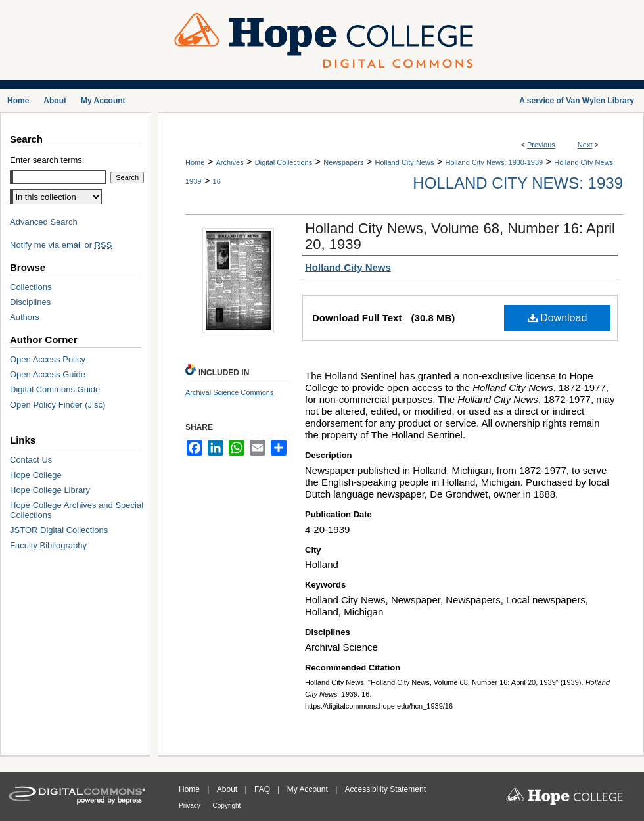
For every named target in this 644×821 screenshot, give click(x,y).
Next (585, 145)
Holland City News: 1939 (518, 183)
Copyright (227, 806)
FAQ (263, 789)
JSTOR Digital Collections (59, 530)
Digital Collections (284, 162)
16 (217, 181)
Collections (31, 287)
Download (558, 318)
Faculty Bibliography (48, 545)
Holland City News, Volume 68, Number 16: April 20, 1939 (460, 236)
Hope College (36, 475)
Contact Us (31, 460)
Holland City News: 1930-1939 (494, 162)
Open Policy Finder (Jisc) (57, 405)
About (228, 789)
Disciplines (30, 302)
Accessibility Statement (385, 789)
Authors (25, 317)
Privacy (191, 806)
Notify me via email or (61, 245)
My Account (309, 789)
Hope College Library (50, 490)
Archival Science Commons (230, 392)
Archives (229, 162)
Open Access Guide (48, 374)
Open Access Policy (48, 359)
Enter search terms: (47, 160)
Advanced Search (44, 222)
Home (195, 162)
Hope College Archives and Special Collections (77, 510)
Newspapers (343, 162)
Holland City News (405, 162)
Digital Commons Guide (55, 389)
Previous (541, 145)
